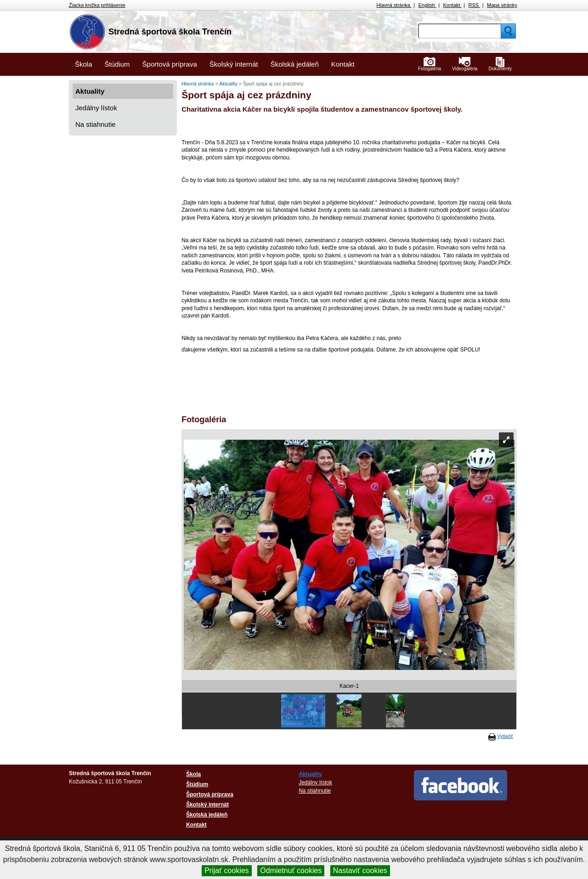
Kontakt (452, 5)
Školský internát (234, 64)
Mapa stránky (502, 5)
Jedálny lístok (96, 108)
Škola (84, 64)
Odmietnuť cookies (291, 870)
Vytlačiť (505, 736)
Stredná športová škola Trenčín (170, 32)
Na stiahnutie (96, 124)
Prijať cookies (227, 870)
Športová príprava (170, 64)
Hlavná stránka (394, 5)
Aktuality (90, 91)
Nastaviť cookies (360, 870)
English (427, 5)
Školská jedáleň (295, 64)
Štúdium (117, 64)
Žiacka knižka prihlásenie (97, 5)
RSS (475, 5)
